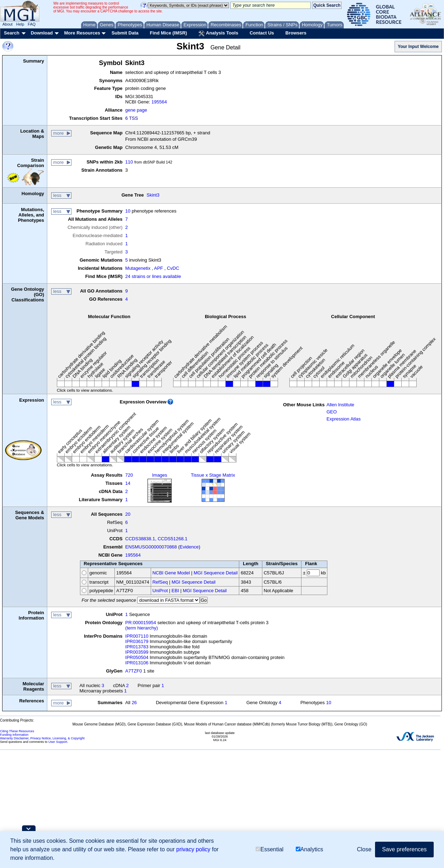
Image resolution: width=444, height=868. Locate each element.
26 (134, 703)
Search (12, 33)
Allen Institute (340, 405)
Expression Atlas (343, 419)
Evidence (189, 547)
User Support (58, 742)
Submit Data (125, 33)
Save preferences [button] (404, 849)
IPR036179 (137, 641)
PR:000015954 (141, 623)
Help (20, 24)
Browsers (296, 33)
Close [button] (364, 849)
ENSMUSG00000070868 (151, 547)
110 (129, 162)
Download (42, 33)
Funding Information (14, 735)
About (8, 24)
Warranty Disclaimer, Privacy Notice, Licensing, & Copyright (42, 738)
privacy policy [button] (193, 849)
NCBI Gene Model (171, 573)
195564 (159, 102)
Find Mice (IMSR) (168, 33)
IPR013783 (137, 647)
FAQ (32, 24)
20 (128, 514)
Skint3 (153, 195)
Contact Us (262, 33)
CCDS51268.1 (172, 539)
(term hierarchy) (141, 628)
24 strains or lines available (153, 276)
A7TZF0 (133, 671)
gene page (136, 110)
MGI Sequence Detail (216, 573)
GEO (331, 412)
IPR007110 (137, 636)
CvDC (173, 268)
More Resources (82, 33)
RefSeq (160, 582)
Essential (269, 849)
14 (128, 483)
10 (128, 211)
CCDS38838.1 (140, 539)
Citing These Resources (17, 731)
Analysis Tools (218, 33)
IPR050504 (137, 657)
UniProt (160, 591)
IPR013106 (137, 663)
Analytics (309, 849)
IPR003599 (137, 652)
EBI (175, 591)
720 (129, 475)
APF (158, 268)
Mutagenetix (138, 268)
